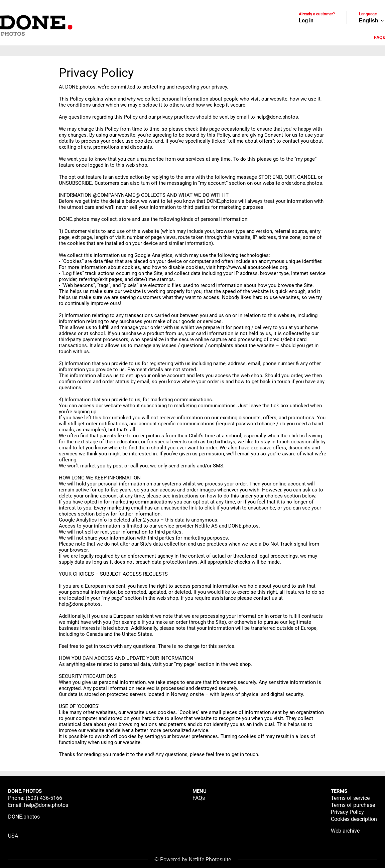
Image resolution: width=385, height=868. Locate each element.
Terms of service (350, 798)
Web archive (345, 831)
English (372, 21)
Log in (306, 21)
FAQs (379, 37)
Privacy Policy (347, 812)
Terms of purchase (353, 805)
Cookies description (354, 819)
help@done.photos (46, 805)
